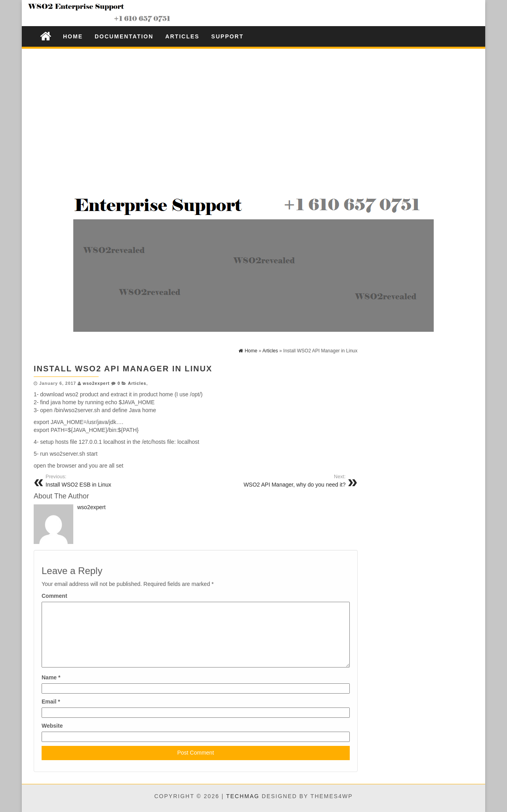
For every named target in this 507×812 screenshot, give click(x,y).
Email (51, 702)
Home (73, 36)
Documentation (124, 36)
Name (51, 677)
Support (227, 36)
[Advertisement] (253, 110)
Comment (54, 596)
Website (52, 726)
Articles (182, 36)
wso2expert (96, 383)
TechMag (243, 796)
